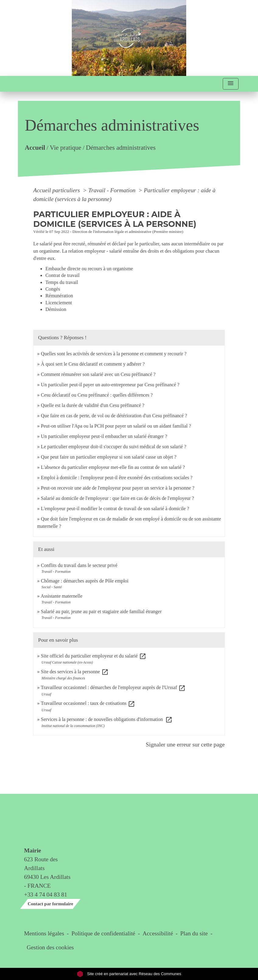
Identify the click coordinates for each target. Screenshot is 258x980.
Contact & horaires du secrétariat (48, 823)
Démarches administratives (121, 147)
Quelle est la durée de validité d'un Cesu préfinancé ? (92, 405)
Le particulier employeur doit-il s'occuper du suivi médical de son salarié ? (113, 447)
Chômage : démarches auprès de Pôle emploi (85, 581)
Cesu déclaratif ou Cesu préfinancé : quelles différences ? (97, 395)
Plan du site (194, 933)
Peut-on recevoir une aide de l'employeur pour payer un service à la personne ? (117, 488)
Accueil (35, 147)
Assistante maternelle (61, 596)
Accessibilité (158, 933)
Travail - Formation (113, 190)
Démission (56, 309)
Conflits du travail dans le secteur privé (79, 565)
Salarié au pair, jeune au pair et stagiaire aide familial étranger (101, 611)
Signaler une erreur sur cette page (185, 744)
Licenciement (59, 303)
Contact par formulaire (50, 904)
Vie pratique (66, 147)
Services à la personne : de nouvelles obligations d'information (107, 719)
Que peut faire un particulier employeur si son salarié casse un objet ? (108, 457)
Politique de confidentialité (103, 933)
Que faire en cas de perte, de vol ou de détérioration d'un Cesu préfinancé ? (114, 416)
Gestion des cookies (50, 947)
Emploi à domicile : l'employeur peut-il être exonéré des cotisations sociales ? (117, 478)
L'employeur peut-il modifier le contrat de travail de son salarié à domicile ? (115, 509)
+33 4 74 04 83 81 (46, 895)
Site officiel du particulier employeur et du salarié (93, 656)
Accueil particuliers (57, 190)
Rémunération (59, 296)
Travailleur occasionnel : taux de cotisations (88, 703)
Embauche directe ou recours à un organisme (89, 269)
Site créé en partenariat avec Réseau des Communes (129, 974)
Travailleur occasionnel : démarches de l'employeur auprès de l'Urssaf (113, 687)
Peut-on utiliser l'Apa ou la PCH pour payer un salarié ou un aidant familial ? (116, 426)
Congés (53, 289)
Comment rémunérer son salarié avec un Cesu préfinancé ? (98, 374)
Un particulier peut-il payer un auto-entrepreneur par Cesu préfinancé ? (110, 385)
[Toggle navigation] (231, 84)
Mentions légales (44, 933)
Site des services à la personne (75, 672)
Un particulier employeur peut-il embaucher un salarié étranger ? (104, 436)
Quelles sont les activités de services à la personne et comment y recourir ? (114, 354)
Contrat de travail (62, 275)
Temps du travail (62, 282)
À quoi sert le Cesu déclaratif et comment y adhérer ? (93, 364)
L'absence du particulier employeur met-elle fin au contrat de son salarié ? (113, 467)
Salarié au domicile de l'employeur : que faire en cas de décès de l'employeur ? (117, 498)
